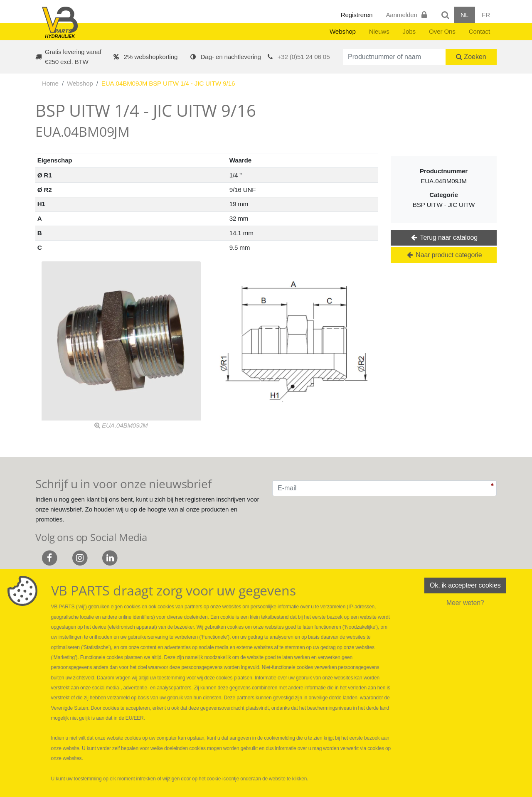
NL (464, 15)
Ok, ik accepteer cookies (465, 585)
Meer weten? (465, 603)
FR (486, 15)
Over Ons (442, 31)
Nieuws (379, 31)
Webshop (343, 31)
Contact (479, 31)
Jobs (409, 31)
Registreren (357, 15)
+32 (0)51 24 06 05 (304, 57)
